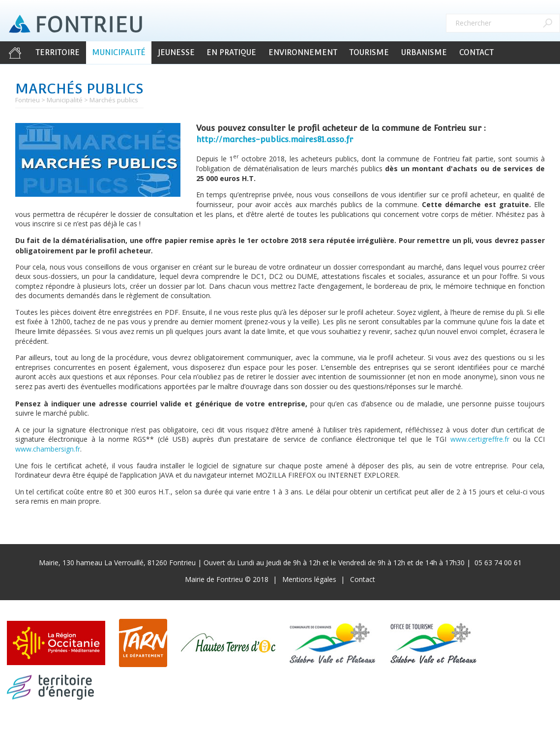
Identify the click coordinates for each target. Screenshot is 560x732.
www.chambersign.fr (48, 449)
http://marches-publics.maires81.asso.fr (275, 139)
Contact (476, 52)
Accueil (15, 53)
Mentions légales (309, 579)
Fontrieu (28, 100)
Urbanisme (424, 52)
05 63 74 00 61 (498, 563)
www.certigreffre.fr (480, 439)
